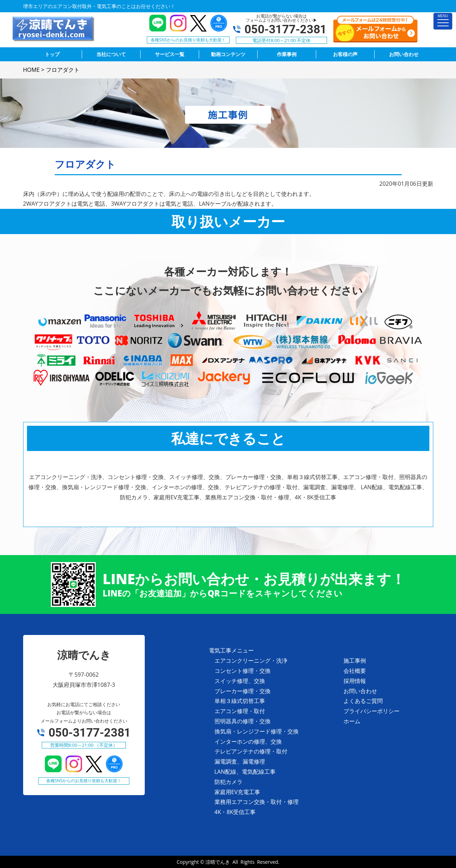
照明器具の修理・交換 (243, 721)
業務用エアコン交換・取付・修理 (257, 802)
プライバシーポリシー (372, 711)
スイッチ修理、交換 (240, 681)
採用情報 (355, 681)
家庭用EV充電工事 (237, 792)
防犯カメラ (229, 782)
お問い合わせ (360, 691)
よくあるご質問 (363, 701)
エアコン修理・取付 (240, 711)
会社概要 (355, 671)
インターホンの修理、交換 (248, 741)
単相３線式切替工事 (240, 701)
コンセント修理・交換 (243, 671)
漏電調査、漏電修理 (240, 761)
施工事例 (355, 661)
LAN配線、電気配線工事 (245, 772)
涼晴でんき (218, 862)
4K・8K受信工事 (235, 812)
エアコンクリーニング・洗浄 (251, 661)
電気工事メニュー (231, 650)
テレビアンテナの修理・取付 (251, 751)
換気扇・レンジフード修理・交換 (257, 731)
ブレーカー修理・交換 (243, 691)
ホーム (352, 721)
